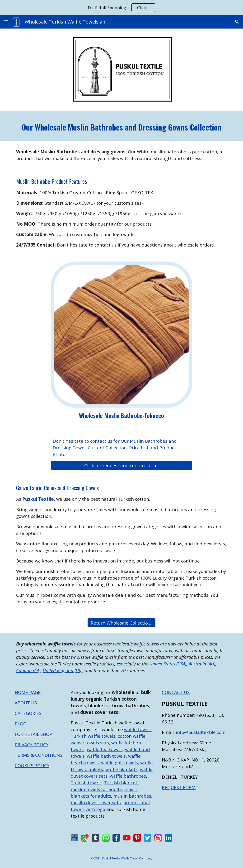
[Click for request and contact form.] (121, 466)
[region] (121, 8)
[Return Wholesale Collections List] (121, 623)
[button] (6, 22)
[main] (122, 126)
